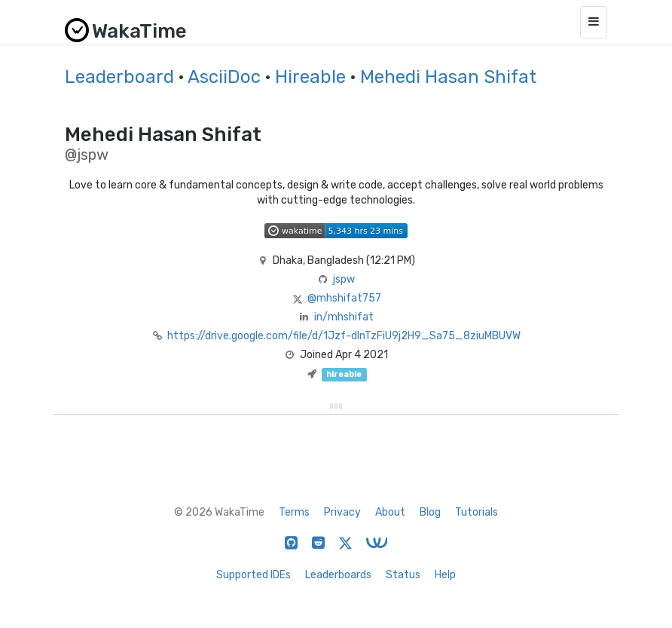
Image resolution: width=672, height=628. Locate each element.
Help (445, 575)
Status (403, 575)
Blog (430, 512)
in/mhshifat (344, 317)
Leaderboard (119, 77)
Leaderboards (338, 575)
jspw (344, 279)
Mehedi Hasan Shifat (448, 77)
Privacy (342, 512)
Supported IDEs (254, 575)
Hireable (310, 77)
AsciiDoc (224, 77)
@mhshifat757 (344, 298)
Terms (294, 512)
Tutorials (477, 512)
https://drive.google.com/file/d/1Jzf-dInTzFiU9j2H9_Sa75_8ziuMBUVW (344, 336)
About (390, 512)
